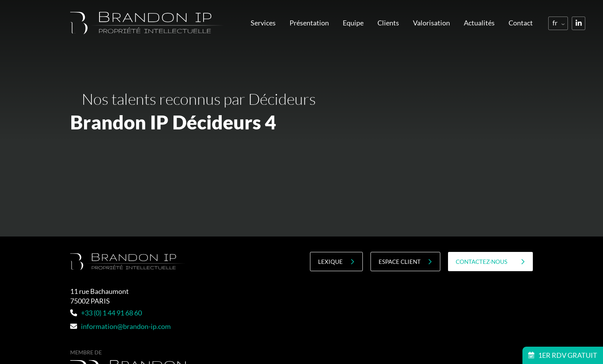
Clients (388, 23)
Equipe (353, 23)
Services (263, 23)
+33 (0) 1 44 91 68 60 (106, 313)
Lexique (336, 262)
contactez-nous (490, 262)
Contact (521, 23)
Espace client (405, 262)
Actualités (479, 23)
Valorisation (431, 23)
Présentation (309, 23)
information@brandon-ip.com (120, 326)
